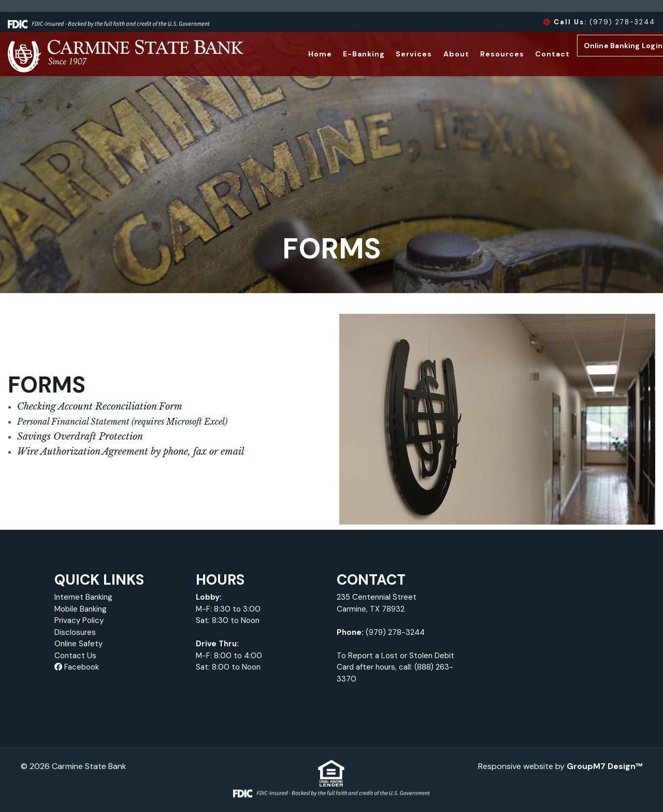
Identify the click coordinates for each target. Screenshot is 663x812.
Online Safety (78, 644)
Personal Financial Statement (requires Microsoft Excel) (122, 422)
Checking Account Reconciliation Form (100, 407)
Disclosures (75, 632)
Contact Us (75, 656)
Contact (535, 54)
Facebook (77, 667)
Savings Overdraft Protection (80, 437)
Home (303, 54)
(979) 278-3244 (599, 22)
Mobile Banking (81, 609)
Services (397, 54)
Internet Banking (83, 597)
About (439, 54)
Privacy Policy (79, 620)
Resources (485, 54)
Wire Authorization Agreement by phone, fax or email (131, 452)
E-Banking (347, 54)
